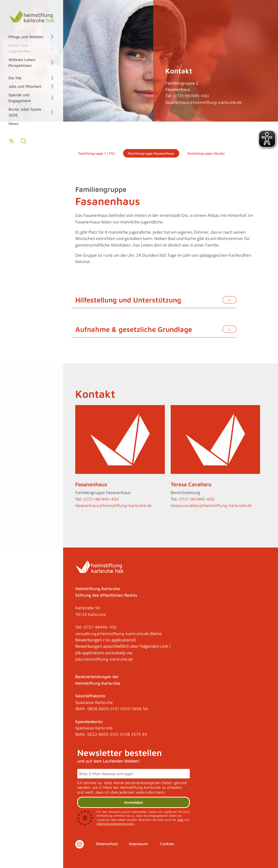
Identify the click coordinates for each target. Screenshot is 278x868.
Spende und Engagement (20, 98)
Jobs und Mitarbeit (25, 86)
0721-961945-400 (197, 499)
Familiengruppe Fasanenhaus (151, 153)
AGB (181, 820)
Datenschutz (107, 844)
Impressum (139, 844)
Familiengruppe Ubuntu (206, 153)
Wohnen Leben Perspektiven (22, 62)
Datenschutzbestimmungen (116, 824)
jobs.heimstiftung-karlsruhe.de (104, 659)
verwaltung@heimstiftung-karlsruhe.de (112, 634)
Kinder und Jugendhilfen (20, 48)
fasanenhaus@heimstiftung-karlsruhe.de (203, 102)
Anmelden (134, 802)
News (13, 124)
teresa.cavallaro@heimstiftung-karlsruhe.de (211, 505)
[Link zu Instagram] (80, 844)
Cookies (167, 844)
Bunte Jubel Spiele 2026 (25, 112)
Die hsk (15, 78)
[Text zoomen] (11, 141)
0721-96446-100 (100, 627)
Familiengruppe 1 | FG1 (97, 153)
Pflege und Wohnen (26, 37)
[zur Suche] (24, 141)
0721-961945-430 (191, 96)
